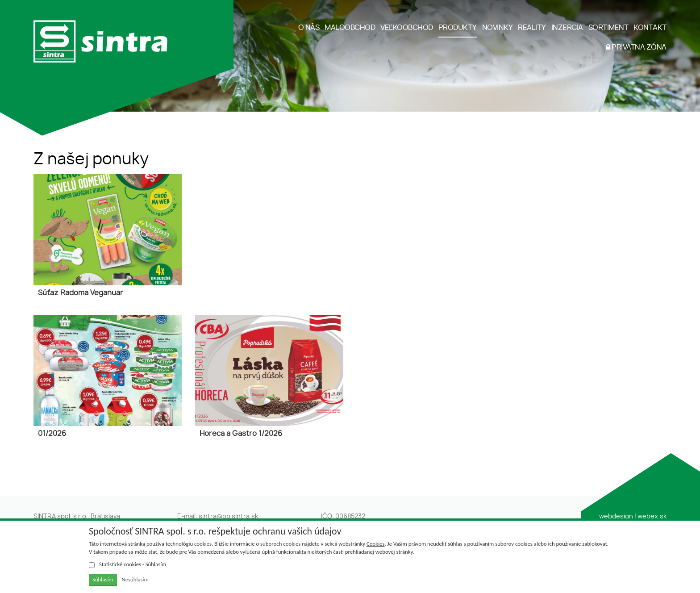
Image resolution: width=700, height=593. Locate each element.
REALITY (532, 28)
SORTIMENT (608, 28)
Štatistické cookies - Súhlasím (127, 564)
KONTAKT (650, 28)
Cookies (375, 544)
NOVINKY (498, 28)
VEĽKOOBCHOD (407, 28)
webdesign (616, 517)
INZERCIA (567, 28)
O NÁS (309, 28)
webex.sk (652, 517)
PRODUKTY (458, 28)
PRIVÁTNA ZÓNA (636, 47)
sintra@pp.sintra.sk (228, 517)
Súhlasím (103, 579)
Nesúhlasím (135, 579)
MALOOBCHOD (350, 28)
